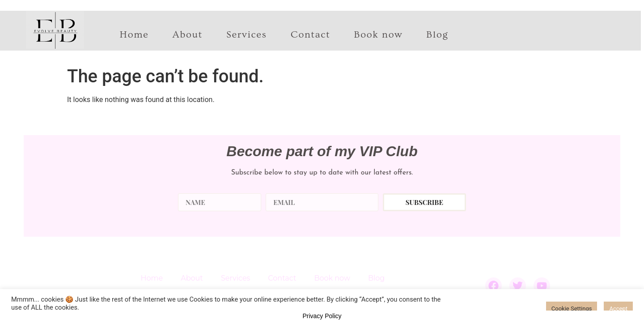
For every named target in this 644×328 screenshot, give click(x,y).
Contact (311, 35)
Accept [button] (618, 309)
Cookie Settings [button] (572, 309)
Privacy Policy (322, 316)
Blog (437, 35)
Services (247, 35)
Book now (378, 35)
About (187, 35)
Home (134, 35)
